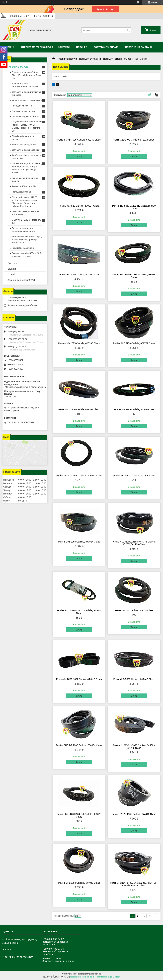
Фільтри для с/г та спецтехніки (27, 100)
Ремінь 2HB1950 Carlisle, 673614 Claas (79, 542)
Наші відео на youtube (23, 248)
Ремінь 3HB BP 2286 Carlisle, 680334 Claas (79, 745)
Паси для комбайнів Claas (117, 59)
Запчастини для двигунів (24, 144)
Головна (9, 47)
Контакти (64, 47)
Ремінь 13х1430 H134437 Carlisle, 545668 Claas (79, 612)
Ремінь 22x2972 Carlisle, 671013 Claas (134, 140)
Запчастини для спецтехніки (26, 150)
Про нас (12, 263)
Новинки (82, 47)
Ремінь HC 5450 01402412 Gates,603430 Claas (134, 207)
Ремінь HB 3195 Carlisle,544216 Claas (134, 409)
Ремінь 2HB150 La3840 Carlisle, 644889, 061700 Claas (134, 747)
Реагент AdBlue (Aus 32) (24, 186)
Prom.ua (97, 974)
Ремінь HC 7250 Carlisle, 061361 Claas (79, 409)
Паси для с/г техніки (90, 59)
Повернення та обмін (138, 47)
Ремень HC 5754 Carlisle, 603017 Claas (79, 275)
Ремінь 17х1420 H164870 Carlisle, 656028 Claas (79, 815)
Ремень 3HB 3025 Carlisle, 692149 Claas (79, 140)
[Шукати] (128, 30)
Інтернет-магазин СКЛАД (36, 47)
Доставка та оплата (106, 47)
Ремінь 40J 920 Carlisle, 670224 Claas (79, 206)
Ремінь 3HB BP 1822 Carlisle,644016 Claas (79, 679)
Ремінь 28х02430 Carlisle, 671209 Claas (134, 476)
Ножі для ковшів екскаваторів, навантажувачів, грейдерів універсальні (27, 240)
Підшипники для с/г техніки (25, 116)
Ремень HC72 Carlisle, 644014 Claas (134, 610)
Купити (79, 156)
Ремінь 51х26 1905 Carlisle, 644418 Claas (134, 814)
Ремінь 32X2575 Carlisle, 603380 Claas (79, 343)
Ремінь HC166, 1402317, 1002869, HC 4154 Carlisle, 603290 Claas (134, 884)
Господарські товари (22, 192)
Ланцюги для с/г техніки (23, 111)
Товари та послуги (67, 59)
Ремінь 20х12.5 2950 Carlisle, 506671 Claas (79, 476)
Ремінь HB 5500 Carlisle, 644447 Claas (134, 679)
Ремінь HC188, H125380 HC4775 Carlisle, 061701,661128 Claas (134, 543)
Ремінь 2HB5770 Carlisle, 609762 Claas (134, 343)
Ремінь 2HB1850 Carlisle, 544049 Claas (79, 883)
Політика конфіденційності (108, 977)
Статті (11, 274)
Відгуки (12, 269)
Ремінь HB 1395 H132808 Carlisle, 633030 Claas (134, 276)
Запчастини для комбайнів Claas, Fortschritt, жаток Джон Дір (26, 75)
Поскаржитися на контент (82, 977)
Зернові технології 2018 (21, 280)
